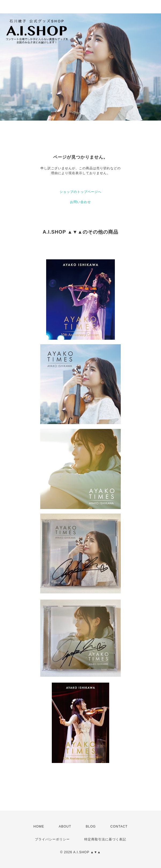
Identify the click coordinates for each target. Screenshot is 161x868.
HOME (39, 826)
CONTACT (119, 826)
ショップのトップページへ (80, 192)
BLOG (91, 826)
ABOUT (65, 826)
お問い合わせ (80, 202)
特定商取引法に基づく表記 (105, 839)
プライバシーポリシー (52, 839)
